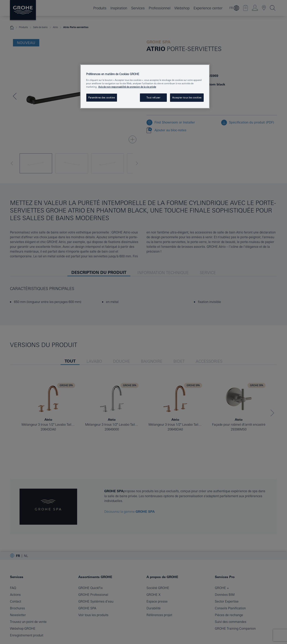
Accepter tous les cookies (187, 98)
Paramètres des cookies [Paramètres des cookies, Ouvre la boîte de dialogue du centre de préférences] (102, 98)
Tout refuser (153, 98)
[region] (145, 86)
